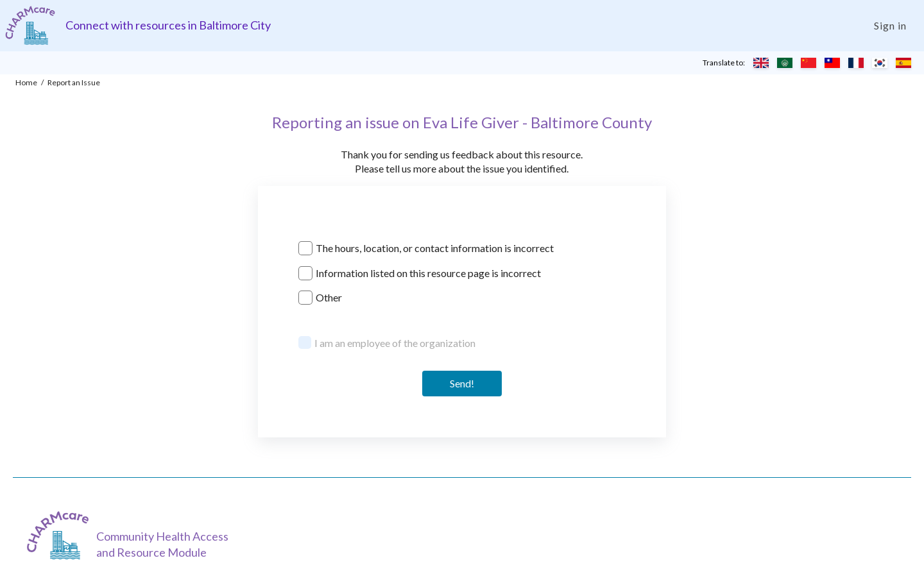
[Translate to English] (761, 63)
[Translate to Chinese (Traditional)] (832, 63)
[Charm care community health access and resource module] (30, 25)
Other (329, 297)
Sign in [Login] (890, 25)
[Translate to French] (856, 63)
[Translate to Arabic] (785, 63)
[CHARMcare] (61, 535)
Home (26, 82)
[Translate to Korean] (880, 63)
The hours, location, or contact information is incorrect (435, 248)
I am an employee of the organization (395, 343)
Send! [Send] (462, 383)
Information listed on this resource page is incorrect (428, 273)
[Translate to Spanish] (903, 63)
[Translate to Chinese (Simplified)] (809, 63)
